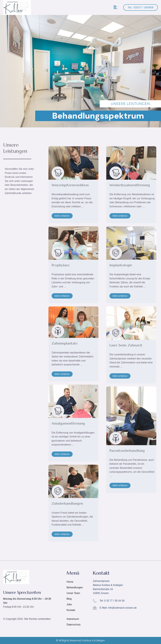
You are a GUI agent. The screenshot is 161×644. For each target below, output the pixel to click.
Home (70, 582)
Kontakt (71, 610)
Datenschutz (74, 625)
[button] (115, 7)
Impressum (73, 619)
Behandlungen (75, 587)
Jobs (69, 604)
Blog (69, 599)
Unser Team (73, 593)
